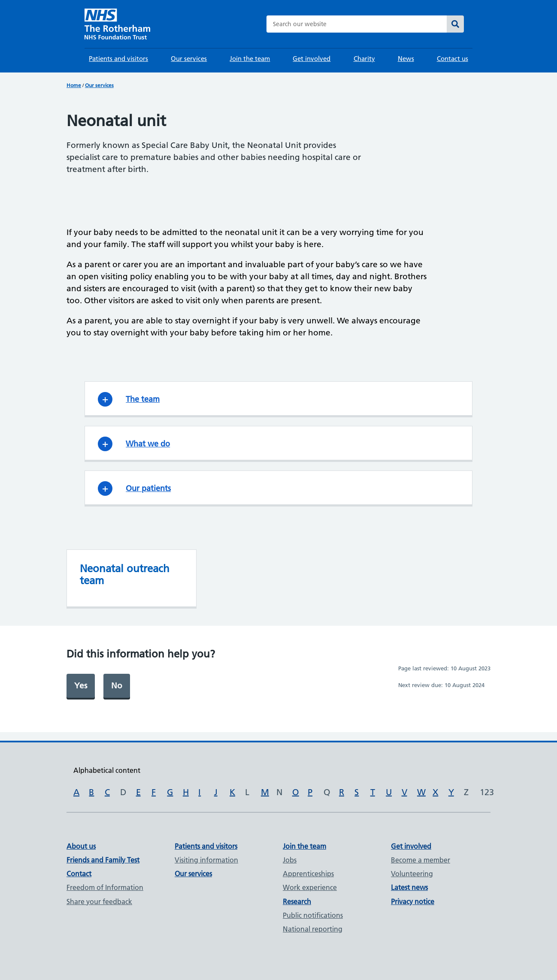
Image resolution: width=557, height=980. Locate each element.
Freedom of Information (105, 887)
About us (81, 846)
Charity (364, 59)
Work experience (310, 887)
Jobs (290, 860)
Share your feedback (99, 902)
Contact (79, 874)
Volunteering (412, 874)
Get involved (312, 59)
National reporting (313, 929)
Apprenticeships (308, 874)
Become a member (421, 860)
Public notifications (313, 915)
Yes (81, 686)
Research (297, 902)
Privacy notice (413, 902)
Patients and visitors (118, 59)
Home (74, 85)
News (406, 59)
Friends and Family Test (103, 860)
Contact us (453, 59)
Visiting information (206, 860)
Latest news (409, 887)
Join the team (250, 59)
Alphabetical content (107, 770)
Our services (189, 59)
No (117, 686)
